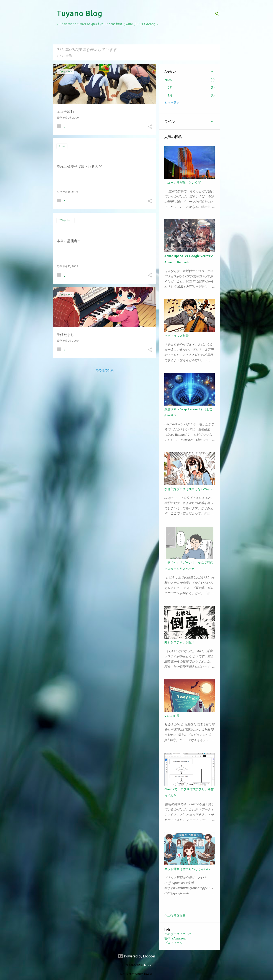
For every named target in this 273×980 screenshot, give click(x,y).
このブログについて (178, 934)
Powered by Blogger (137, 956)
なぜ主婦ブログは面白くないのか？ (189, 489)
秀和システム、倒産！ (180, 642)
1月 (170, 95)
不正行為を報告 (175, 915)
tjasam (148, 965)
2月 (170, 88)
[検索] (217, 14)
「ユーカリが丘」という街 (183, 183)
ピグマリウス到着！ (178, 336)
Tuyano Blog (79, 13)
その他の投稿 (105, 370)
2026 (168, 80)
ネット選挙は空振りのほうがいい (187, 869)
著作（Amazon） (177, 938)
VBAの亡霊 (172, 716)
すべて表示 (64, 56)
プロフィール (173, 943)
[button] (150, 127)
